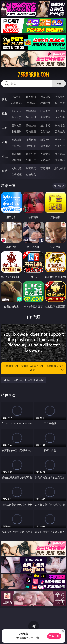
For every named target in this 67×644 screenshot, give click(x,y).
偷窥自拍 (17, 140)
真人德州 (31, 97)
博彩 (5, 99)
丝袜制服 (31, 117)
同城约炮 (17, 168)
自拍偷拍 (31, 111)
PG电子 (17, 97)
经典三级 (31, 131)
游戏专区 (60, 97)
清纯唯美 (31, 146)
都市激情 (17, 154)
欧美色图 (45, 140)
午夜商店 (31, 168)
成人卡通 (45, 125)
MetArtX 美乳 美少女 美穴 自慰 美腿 (24, 380)
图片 (5, 142)
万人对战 (45, 97)
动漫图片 (60, 140)
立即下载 (54, 636)
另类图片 (60, 146)
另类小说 (31, 160)
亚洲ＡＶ (17, 111)
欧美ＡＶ (45, 111)
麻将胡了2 (17, 103)
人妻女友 (45, 154)
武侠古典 (60, 154)
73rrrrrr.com (33, 75)
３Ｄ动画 (60, 111)
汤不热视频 (60, 168)
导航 (5, 171)
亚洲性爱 (17, 125)
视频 (5, 114)
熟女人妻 (17, 117)
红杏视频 (17, 174)
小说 (5, 157)
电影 (5, 128)
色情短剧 (31, 174)
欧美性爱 (60, 125)
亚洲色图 (31, 140)
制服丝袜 (17, 131)
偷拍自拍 (31, 125)
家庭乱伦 (31, 154)
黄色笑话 (45, 160)
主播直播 (45, 117)
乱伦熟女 (45, 131)
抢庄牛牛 (60, 103)
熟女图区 (45, 146)
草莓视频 (45, 168)
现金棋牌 (45, 103)
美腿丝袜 (17, 146)
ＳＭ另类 (60, 117)
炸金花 (31, 103)
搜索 (59, 84)
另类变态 (60, 131)
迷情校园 (17, 160)
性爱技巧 (60, 160)
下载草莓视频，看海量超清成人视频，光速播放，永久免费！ (34, 368)
